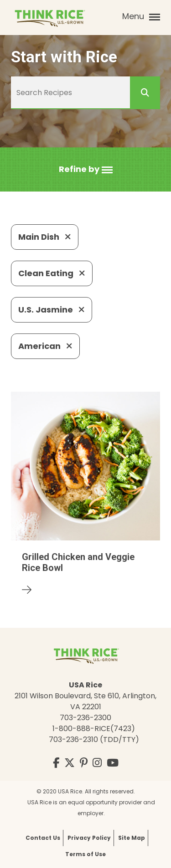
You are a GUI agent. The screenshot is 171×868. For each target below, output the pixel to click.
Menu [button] (141, 16)
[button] (86, 169)
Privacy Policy (89, 838)
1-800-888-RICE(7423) (94, 729)
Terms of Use (85, 854)
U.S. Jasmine (52, 310)
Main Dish (45, 237)
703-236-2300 (85, 718)
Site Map (132, 838)
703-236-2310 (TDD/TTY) (94, 739)
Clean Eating (52, 273)
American (45, 346)
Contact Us (43, 838)
